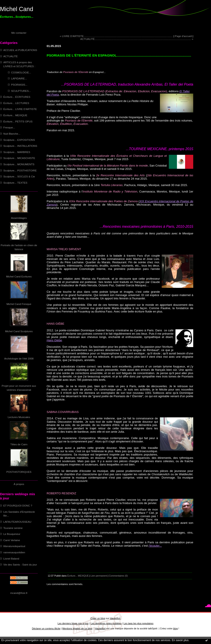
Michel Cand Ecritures (19, 276)
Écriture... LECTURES (16, 103)
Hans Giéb (53, 340)
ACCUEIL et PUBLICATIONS (20, 50)
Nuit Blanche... (12, 134)
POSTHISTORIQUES (19, 472)
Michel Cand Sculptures (19, 331)
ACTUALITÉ (11, 56)
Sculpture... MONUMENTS (19, 164)
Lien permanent (99, 576)
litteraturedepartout (14, 546)
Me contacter (19, 33)
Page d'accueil (183, 36)
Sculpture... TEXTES (15, 183)
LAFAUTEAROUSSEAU (17, 522)
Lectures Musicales (19, 417)
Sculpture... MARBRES (17, 152)
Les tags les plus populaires (138, 623)
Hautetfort (115, 618)
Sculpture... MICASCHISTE (19, 158)
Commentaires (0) (118, 576)
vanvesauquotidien (14, 552)
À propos (19, 484)
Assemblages (19, 218)
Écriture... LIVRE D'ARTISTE (20, 109)
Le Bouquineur (12, 534)
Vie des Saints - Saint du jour (20, 564)
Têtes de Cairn (19, 444)
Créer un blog (98, 618)
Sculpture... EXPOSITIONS (19, 140)
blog (176, 628)
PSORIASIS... (19, 85)
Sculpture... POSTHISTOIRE (20, 170)
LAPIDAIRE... (19, 78)
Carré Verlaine (12, 540)
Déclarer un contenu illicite (46, 628)
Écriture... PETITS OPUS (18, 121)
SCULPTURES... (21, 91)
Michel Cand (17, 9)
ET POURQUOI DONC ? (18, 506)
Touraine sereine (13, 528)
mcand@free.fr (19, 593)
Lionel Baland (11, 559)
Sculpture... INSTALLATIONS (20, 146)
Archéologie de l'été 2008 (19, 358)
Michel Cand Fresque (19, 304)
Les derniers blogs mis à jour (73, 623)
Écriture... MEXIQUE (15, 115)
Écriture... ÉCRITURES (17, 97)
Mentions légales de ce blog (77, 628)
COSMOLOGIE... (21, 72)
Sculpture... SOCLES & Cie (19, 176)
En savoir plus (180, 640)
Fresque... (9, 127)
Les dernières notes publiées (106, 623)
